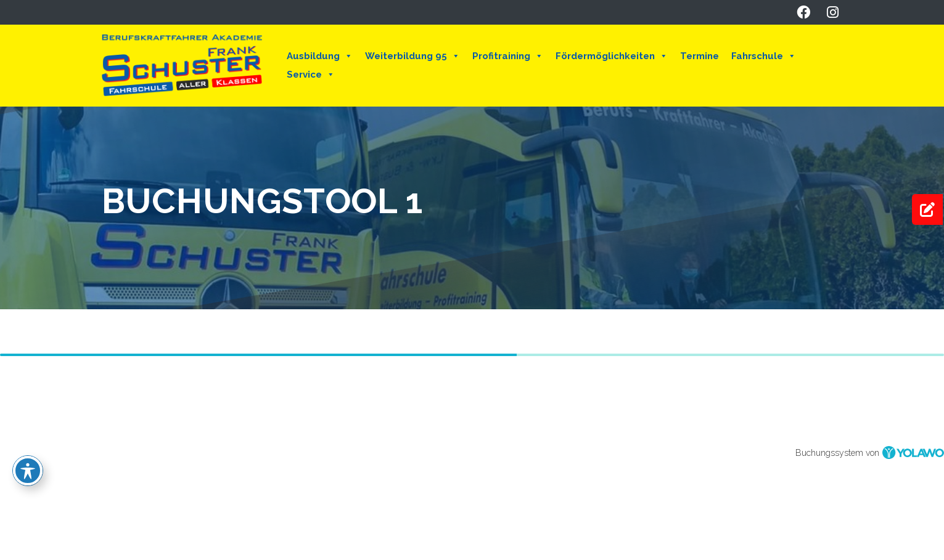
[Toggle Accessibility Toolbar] (28, 471)
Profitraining (508, 56)
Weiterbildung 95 (412, 56)
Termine (700, 56)
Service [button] (311, 75)
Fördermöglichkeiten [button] (612, 56)
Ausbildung (320, 56)
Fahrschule (764, 56)
